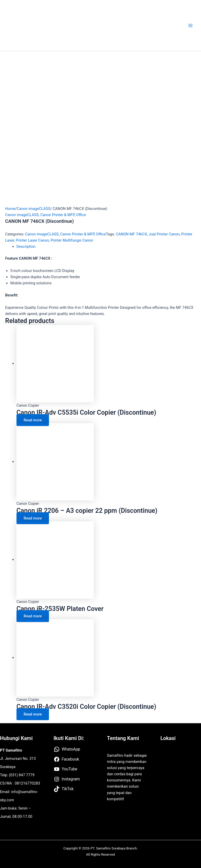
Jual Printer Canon (164, 234)
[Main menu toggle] (190, 25)
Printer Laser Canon (32, 240)
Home (10, 209)
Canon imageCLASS (33, 209)
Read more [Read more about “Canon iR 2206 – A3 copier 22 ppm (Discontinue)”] (33, 518)
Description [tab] (26, 246)
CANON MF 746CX (131, 234)
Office (81, 215)
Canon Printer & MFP (57, 215)
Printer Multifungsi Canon (72, 240)
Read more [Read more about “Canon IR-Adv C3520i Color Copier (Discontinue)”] (33, 714)
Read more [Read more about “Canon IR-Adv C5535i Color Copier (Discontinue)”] (33, 420)
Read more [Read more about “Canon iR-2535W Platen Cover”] (33, 616)
